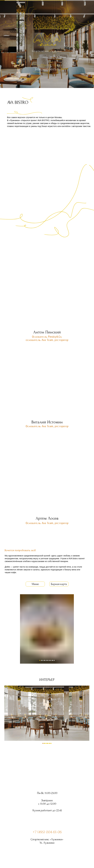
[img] (47, 69)
